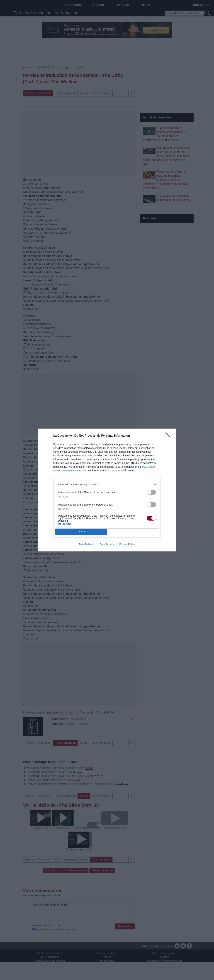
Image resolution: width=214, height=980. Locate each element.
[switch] (151, 492)
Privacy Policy (127, 544)
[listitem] (107, 484)
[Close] (169, 436)
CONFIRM (81, 532)
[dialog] (107, 490)
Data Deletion (87, 544)
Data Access (107, 544)
